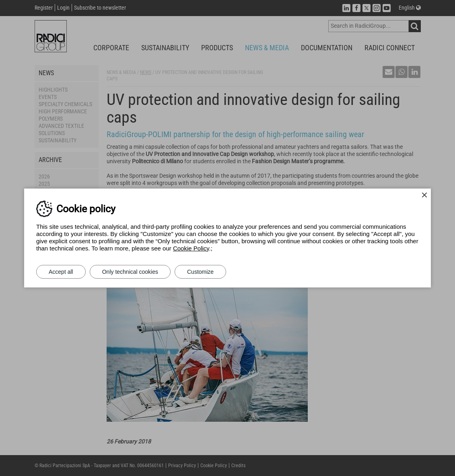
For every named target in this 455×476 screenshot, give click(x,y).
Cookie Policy (191, 248)
